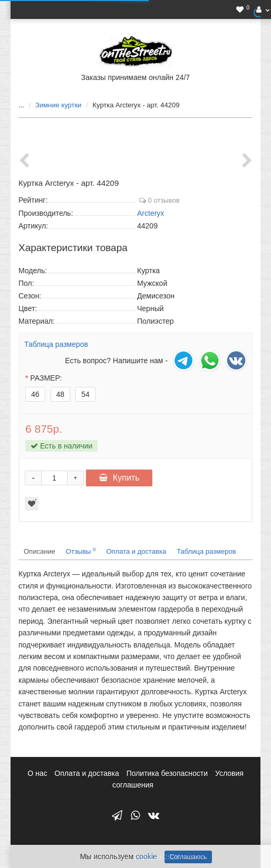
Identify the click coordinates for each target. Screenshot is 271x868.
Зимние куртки (58, 105)
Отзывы (81, 551)
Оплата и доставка (137, 551)
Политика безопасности (167, 773)
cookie (146, 856)
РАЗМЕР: (46, 378)
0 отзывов (159, 200)
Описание (40, 551)
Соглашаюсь (188, 857)
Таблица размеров (56, 344)
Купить (119, 478)
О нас (37, 773)
